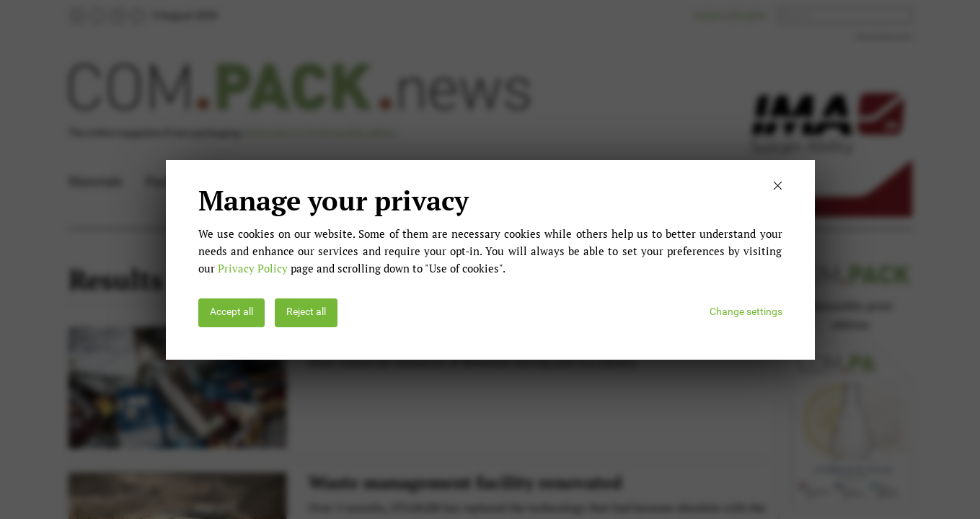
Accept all (231, 312)
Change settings (746, 312)
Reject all (306, 312)
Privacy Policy (253, 268)
